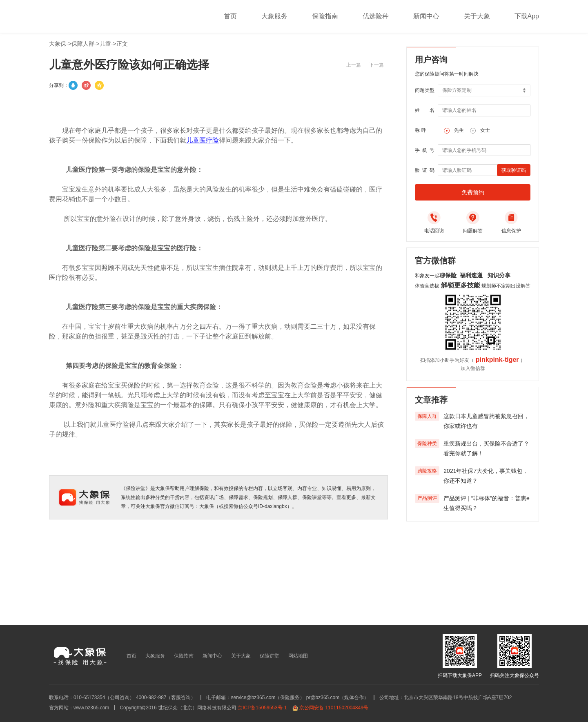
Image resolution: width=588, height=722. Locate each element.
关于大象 (477, 16)
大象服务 (274, 16)
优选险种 (376, 16)
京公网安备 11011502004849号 (334, 708)
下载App (527, 16)
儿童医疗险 (203, 140)
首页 (230, 16)
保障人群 (83, 44)
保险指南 (325, 16)
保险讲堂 (269, 656)
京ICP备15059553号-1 (262, 708)
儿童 (105, 44)
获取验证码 (514, 170)
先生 (459, 130)
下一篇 (376, 65)
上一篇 (354, 65)
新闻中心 (426, 16)
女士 (485, 130)
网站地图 (298, 656)
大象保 (58, 44)
